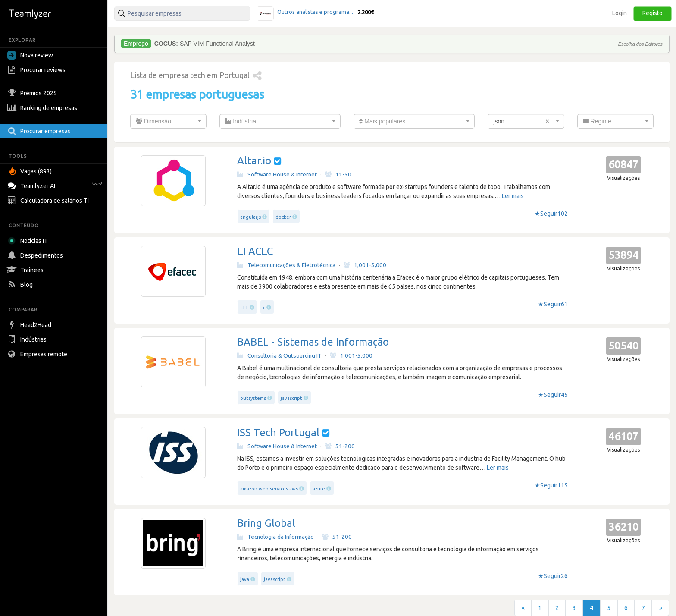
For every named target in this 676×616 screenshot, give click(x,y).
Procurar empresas (40, 131)
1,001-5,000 (365, 265)
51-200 (340, 446)
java (245, 579)
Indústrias (28, 339)
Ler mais (513, 196)
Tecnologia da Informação (275, 537)
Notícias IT (29, 241)
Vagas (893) (31, 171)
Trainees (27, 270)
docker (283, 217)
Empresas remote (38, 354)
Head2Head (30, 325)
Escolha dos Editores (640, 44)
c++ (244, 308)
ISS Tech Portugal (278, 432)
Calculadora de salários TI (49, 201)
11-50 (338, 174)
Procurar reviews (38, 70)
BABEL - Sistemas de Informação (313, 342)
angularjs (250, 217)
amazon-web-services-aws (269, 489)
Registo (653, 13)
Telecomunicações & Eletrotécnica (286, 265)
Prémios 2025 (33, 93)
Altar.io (254, 161)
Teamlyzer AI (56, 185)
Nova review (30, 55)
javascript (291, 398)
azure (319, 489)
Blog (21, 285)
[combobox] (168, 121)
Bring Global (266, 523)
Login (620, 13)
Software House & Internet (277, 174)
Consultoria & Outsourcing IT (279, 355)
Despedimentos (36, 255)
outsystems (253, 398)
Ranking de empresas (43, 108)
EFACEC (255, 251)
